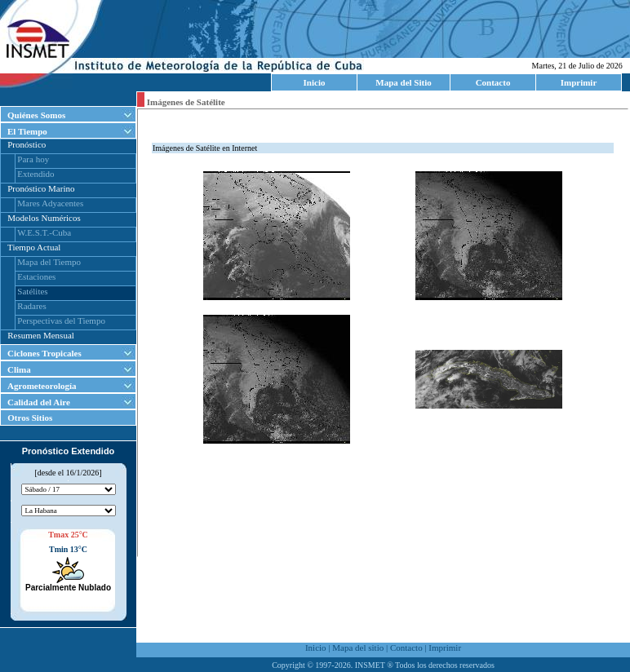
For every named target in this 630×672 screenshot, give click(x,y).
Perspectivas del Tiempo (61, 321)
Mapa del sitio (358, 648)
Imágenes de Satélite (185, 102)
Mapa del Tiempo (49, 262)
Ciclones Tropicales (44, 353)
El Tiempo (27, 131)
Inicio (315, 82)
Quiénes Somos (36, 115)
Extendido (35, 174)
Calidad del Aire (39, 402)
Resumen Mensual (41, 335)
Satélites (32, 291)
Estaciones (36, 276)
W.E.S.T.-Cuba (44, 232)
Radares (31, 306)
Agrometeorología (42, 386)
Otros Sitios (27, 418)
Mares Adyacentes (50, 203)
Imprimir (579, 82)
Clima (19, 369)
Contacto (493, 82)
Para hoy (33, 159)
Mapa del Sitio (403, 82)
